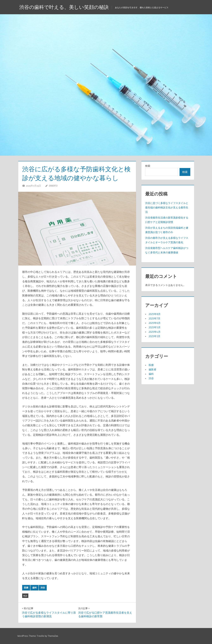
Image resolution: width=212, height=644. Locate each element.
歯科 (35, 588)
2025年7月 (155, 318)
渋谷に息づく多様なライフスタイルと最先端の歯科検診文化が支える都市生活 (167, 207)
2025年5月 (155, 327)
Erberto (53, 186)
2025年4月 (155, 332)
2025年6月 (155, 323)
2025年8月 (155, 314)
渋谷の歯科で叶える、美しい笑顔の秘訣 (65, 7)
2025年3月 (155, 336)
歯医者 (152, 369)
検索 (148, 166)
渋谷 (43, 588)
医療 (26, 588)
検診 (25, 596)
